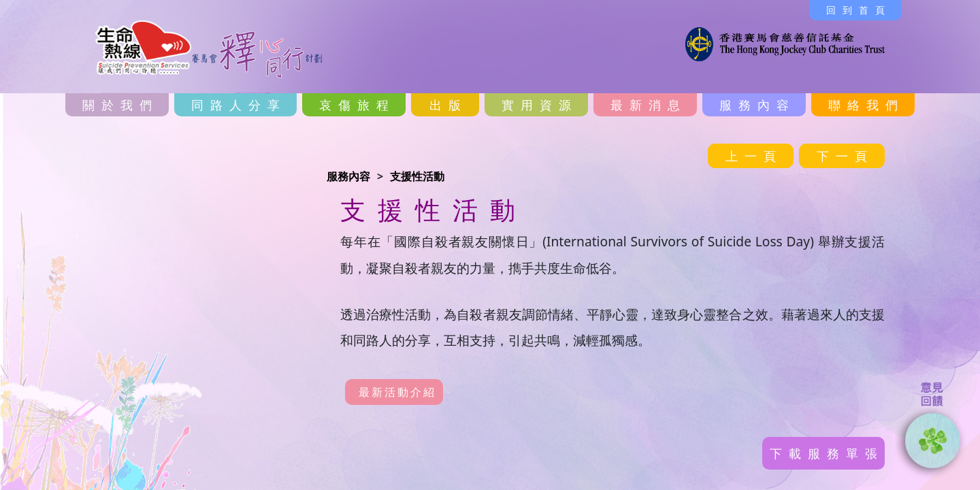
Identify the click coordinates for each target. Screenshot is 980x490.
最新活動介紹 (397, 392)
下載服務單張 (827, 453)
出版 (448, 105)
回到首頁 (859, 10)
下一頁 (845, 156)
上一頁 (754, 156)
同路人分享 (239, 105)
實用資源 (540, 105)
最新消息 (649, 105)
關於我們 (120, 105)
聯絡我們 (866, 105)
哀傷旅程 (357, 105)
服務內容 (757, 105)
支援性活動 (417, 176)
